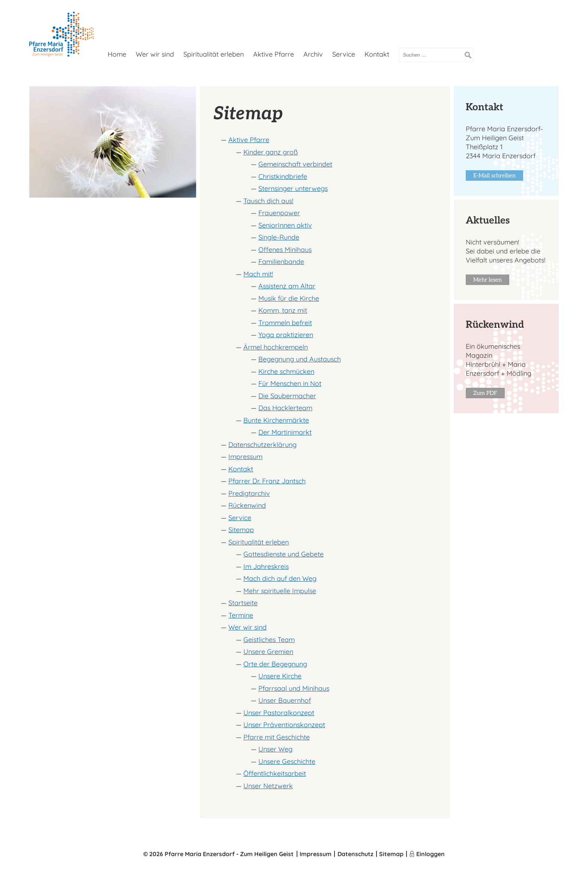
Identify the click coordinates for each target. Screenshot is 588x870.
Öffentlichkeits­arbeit (275, 773)
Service (344, 54)
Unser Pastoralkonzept (279, 713)
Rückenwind (247, 505)
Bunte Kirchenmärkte (276, 420)
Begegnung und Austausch (300, 359)
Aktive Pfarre (274, 54)
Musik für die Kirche (289, 298)
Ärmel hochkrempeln (276, 347)
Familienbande (281, 262)
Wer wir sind (155, 54)
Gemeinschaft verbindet (295, 164)
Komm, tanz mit (283, 310)
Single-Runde (279, 237)
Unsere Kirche (280, 676)
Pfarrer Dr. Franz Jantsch (267, 481)
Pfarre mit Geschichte (277, 737)
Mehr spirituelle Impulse (280, 591)
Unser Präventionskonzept (284, 725)
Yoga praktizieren (286, 335)
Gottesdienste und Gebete (283, 554)
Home (117, 54)
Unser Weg (275, 749)
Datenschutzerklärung (262, 445)
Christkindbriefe (283, 176)
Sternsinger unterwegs (293, 188)
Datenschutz (355, 854)
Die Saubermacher (287, 396)
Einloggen (430, 854)
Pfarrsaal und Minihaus (294, 688)
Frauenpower (279, 213)
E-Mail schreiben (494, 175)
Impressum (245, 457)
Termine (241, 615)
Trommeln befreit (285, 323)
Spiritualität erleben (214, 54)
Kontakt (377, 54)
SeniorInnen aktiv (285, 225)
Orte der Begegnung (275, 664)
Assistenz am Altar (287, 286)
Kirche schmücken (286, 371)
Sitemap (241, 530)
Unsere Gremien (268, 652)
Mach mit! (258, 274)
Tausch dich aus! (268, 201)
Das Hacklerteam (285, 408)
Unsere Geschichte (287, 761)
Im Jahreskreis (266, 566)
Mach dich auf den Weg (280, 578)
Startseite (243, 603)
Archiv (313, 54)
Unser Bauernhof (285, 700)
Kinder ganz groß (271, 152)
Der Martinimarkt (285, 432)
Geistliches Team (269, 640)
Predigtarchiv (249, 493)
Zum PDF (485, 393)
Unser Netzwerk (268, 786)
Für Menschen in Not (290, 383)
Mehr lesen (487, 280)
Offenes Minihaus (285, 250)
